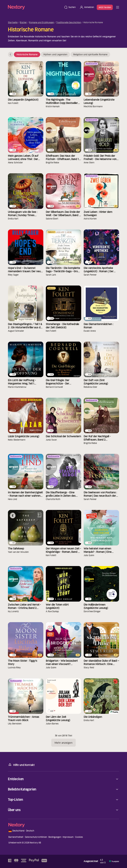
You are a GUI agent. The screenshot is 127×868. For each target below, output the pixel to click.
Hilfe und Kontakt (21, 765)
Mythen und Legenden (55, 54)
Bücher (23, 23)
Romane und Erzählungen (42, 23)
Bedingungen (55, 837)
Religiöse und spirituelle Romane (90, 54)
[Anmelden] (87, 7)
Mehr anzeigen (63, 743)
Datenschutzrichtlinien (36, 837)
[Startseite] (35, 7)
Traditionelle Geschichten (69, 23)
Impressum (68, 837)
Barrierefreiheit (16, 837)
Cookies (79, 837)
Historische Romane (27, 54)
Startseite (13, 23)
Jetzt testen (105, 7)
